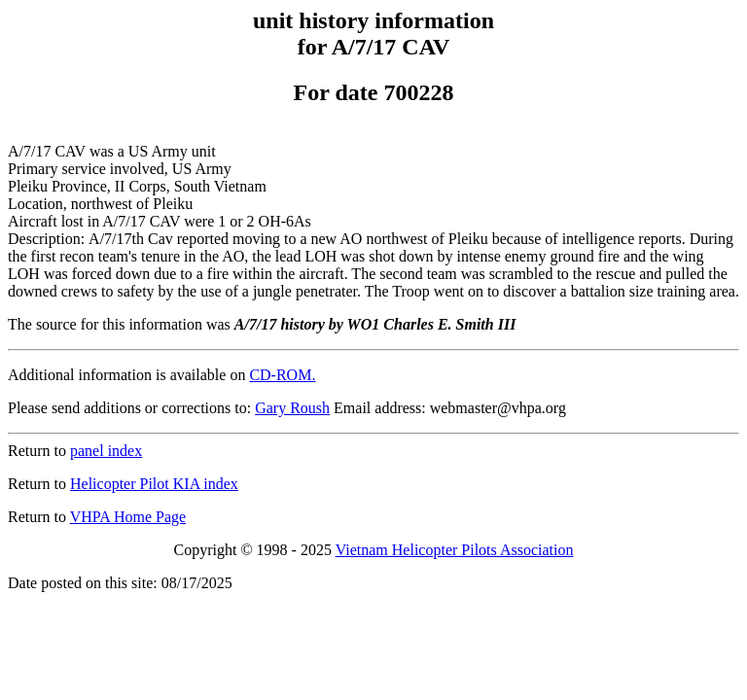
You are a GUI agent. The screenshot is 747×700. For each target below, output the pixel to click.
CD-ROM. (282, 375)
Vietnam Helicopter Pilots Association (455, 550)
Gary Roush (292, 408)
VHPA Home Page (128, 517)
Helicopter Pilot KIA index (154, 484)
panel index (106, 451)
